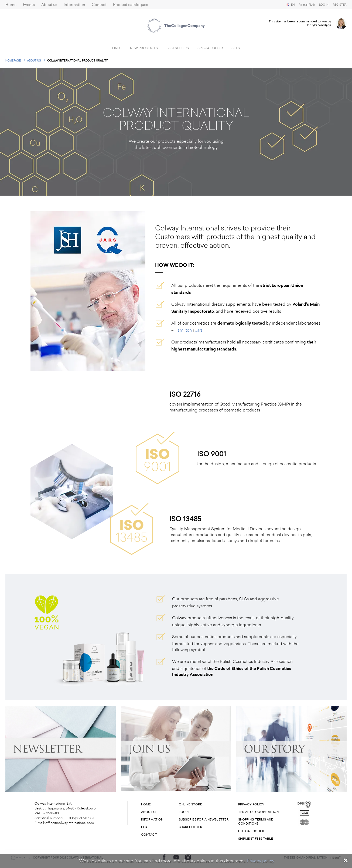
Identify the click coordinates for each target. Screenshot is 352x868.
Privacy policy (261, 861)
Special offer (210, 48)
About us (49, 5)
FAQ (144, 827)
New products (144, 48)
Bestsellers (178, 48)
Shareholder (191, 827)
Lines (117, 48)
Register (340, 5)
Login (184, 812)
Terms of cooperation (258, 812)
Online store (190, 804)
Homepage (13, 61)
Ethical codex (251, 831)
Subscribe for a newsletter (204, 820)
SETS (236, 48)
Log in (324, 5)
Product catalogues (131, 5)
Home (11, 5)
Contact (99, 5)
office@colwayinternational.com (70, 823)
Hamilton (183, 330)
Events (29, 5)
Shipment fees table (256, 839)
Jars (199, 330)
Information (74, 5)
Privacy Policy (251, 804)
